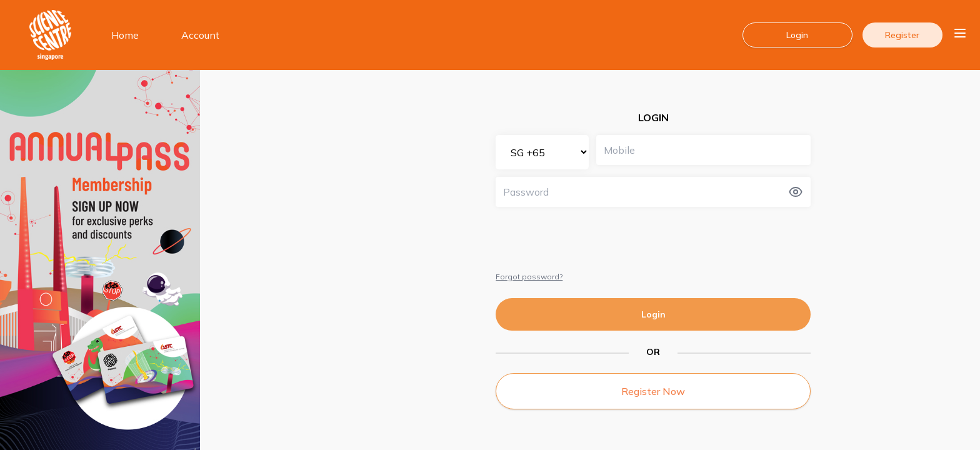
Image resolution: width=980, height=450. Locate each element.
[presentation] (591, 239)
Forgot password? (529, 277)
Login (653, 314)
